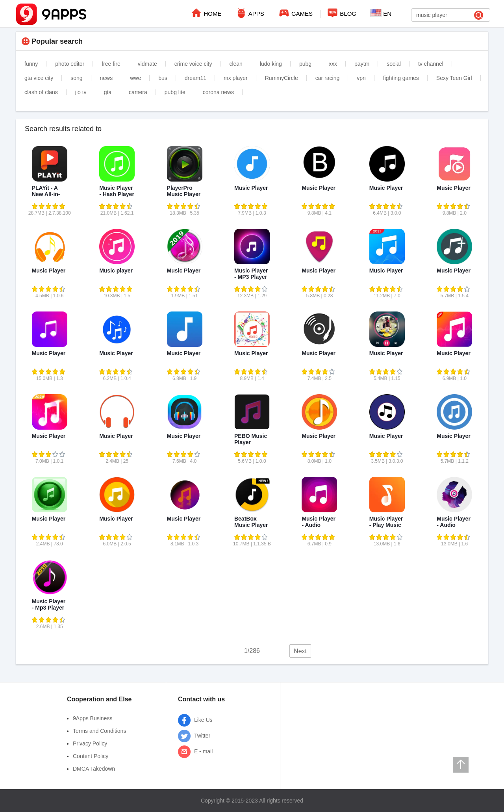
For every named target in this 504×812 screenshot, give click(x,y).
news (107, 78)
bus (163, 78)
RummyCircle (282, 78)
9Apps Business (93, 718)
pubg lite (175, 92)
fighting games (401, 78)
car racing (327, 78)
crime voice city (193, 64)
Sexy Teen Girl (454, 78)
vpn (361, 78)
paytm (362, 64)
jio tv (81, 92)
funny (31, 64)
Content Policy (91, 756)
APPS (249, 13)
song (76, 78)
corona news (218, 92)
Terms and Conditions (99, 731)
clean (236, 64)
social (394, 64)
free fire (111, 64)
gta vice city (39, 78)
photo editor (70, 64)
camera (138, 92)
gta (108, 92)
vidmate (147, 64)
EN (381, 13)
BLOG (341, 13)
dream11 (195, 78)
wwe (135, 78)
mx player (236, 78)
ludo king (271, 64)
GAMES (295, 13)
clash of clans (41, 92)
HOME (206, 13)
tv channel (431, 64)
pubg (305, 64)
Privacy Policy (90, 743)
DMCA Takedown (94, 769)
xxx (333, 64)
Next (300, 651)
